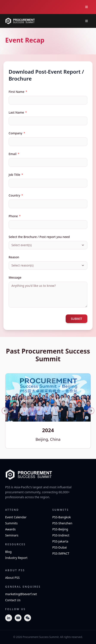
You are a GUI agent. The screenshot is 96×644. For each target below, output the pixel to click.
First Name (18, 92)
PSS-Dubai (60, 547)
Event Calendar (16, 517)
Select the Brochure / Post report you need (39, 237)
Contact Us (13, 600)
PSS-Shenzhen (62, 523)
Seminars (12, 535)
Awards (10, 529)
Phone (15, 216)
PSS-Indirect (61, 535)
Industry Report (16, 558)
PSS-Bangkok (62, 517)
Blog (8, 552)
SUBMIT (77, 319)
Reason (14, 257)
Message (15, 277)
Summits (11, 523)
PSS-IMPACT (61, 553)
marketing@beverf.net (21, 594)
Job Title (16, 175)
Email (14, 154)
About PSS (12, 578)
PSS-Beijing (60, 529)
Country (16, 195)
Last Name (18, 112)
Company (17, 133)
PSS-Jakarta (60, 541)
